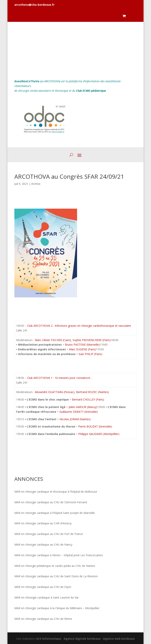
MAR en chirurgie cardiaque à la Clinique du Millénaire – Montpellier (57, 608)
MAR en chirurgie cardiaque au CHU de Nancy (43, 545)
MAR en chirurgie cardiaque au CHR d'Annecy (43, 523)
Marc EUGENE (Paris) (82, 349)
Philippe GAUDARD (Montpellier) (98, 434)
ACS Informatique (49, 639)
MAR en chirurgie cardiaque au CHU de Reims (43, 619)
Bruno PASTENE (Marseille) (82, 345)
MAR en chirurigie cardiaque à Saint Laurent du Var (46, 597)
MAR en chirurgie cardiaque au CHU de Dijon (43, 587)
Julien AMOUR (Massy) (82, 407)
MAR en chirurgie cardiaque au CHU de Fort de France (49, 534)
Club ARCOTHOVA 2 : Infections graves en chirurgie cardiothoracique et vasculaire (79, 326)
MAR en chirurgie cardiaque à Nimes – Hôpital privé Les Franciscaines (59, 555)
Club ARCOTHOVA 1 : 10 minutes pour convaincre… (60, 378)
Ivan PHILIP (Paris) (90, 354)
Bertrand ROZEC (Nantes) (93, 392)
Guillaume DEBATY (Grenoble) (78, 412)
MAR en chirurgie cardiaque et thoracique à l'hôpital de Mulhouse (56, 492)
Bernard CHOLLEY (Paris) (88, 399)
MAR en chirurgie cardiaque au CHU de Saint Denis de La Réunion (56, 576)
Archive (36, 184)
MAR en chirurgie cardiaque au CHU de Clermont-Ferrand (51, 502)
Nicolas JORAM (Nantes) (75, 419)
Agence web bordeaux (119, 639)
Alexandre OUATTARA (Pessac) (55, 392)
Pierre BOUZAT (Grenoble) (95, 426)
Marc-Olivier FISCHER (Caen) (53, 340)
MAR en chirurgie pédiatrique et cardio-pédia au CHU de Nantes (55, 566)
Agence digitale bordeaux (82, 639)
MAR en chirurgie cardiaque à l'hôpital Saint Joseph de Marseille (55, 513)
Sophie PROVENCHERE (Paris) (92, 340)
